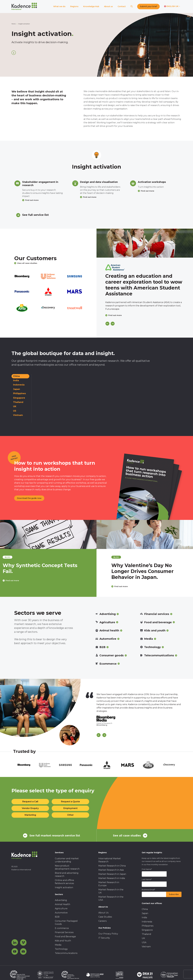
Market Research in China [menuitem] (112, 866)
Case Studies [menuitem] (105, 917)
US (15, 411)
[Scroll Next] (104, 735)
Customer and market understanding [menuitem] (67, 860)
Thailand (18, 402)
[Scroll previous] (99, 735)
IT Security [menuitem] (104, 938)
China (16, 376)
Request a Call (30, 802)
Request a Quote (70, 802)
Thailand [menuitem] (146, 934)
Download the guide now (29, 498)
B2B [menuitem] (57, 917)
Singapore (19, 398)
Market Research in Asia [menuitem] (111, 870)
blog (20, 557)
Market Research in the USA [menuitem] (111, 898)
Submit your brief (148, 6)
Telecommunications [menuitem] (66, 953)
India (16, 380)
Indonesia (19, 385)
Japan (17, 389)
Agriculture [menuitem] (61, 908)
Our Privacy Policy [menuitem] (108, 934)
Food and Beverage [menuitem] (65, 937)
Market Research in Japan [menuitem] (112, 874)
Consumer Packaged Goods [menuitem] (66, 923)
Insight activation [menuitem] (64, 887)
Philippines (19, 393)
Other (70, 815)
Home (14, 24)
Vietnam (18, 415)
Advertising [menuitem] (61, 900)
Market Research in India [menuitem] (112, 878)
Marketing (30, 815)
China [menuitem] (145, 909)
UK (15, 406)
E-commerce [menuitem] (62, 928)
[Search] (132, 7)
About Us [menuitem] (103, 913)
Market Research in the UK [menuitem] (111, 891)
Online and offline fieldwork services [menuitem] (64, 882)
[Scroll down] (14, 53)
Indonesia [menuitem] (147, 922)
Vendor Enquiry (30, 808)
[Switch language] (172, 6)
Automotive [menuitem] (61, 913)
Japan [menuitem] (145, 913)
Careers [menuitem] (102, 921)
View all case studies (26, 263)
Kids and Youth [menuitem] (63, 941)
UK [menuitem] (143, 938)
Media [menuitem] (58, 945)
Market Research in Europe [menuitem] (109, 884)
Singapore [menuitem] (147, 930)
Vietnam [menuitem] (146, 947)
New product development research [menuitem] (67, 867)
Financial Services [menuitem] (64, 932)
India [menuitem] (144, 917)
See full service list (35, 215)
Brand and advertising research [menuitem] (67, 875)
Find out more (32, 200)
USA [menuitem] (144, 942)
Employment (70, 808)
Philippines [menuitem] (148, 926)
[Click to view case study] (145, 243)
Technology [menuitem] (61, 949)
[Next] (113, 324)
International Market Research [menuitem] (110, 860)
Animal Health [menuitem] (63, 904)
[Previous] (107, 324)
